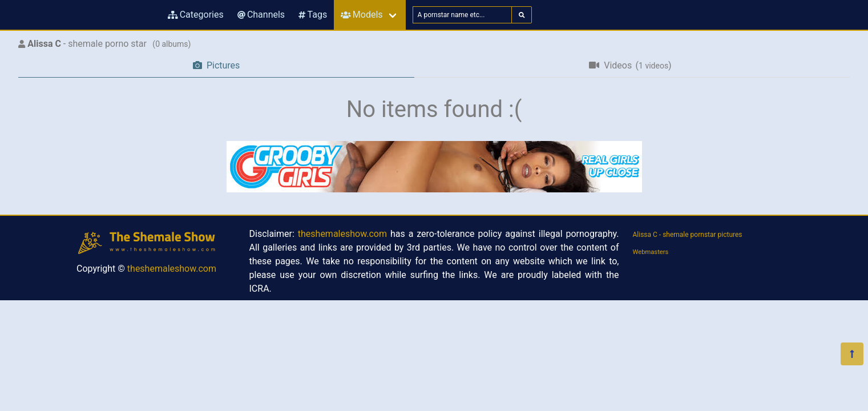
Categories (196, 15)
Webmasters (651, 252)
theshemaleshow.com (172, 269)
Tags (313, 15)
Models (362, 15)
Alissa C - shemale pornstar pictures (688, 235)
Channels (261, 15)
